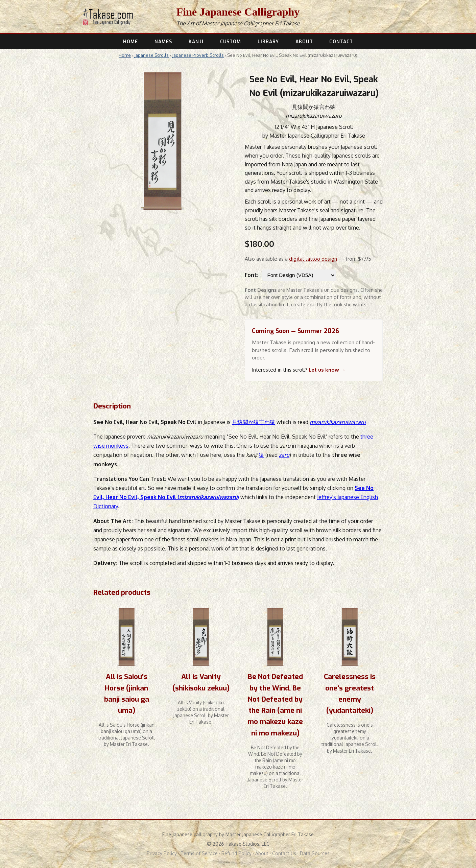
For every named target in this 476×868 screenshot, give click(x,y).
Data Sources (315, 853)
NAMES (163, 42)
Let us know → (327, 370)
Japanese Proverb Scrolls (198, 55)
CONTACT (341, 42)
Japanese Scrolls (151, 55)
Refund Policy (236, 853)
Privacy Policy (162, 853)
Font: (252, 275)
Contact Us (284, 853)
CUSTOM (231, 42)
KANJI (196, 42)
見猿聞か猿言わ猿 (254, 422)
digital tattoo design (313, 259)
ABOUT (304, 42)
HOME (130, 42)
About (262, 853)
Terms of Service (199, 853)
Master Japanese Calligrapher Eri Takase (251, 23)
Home (125, 55)
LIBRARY (268, 42)
